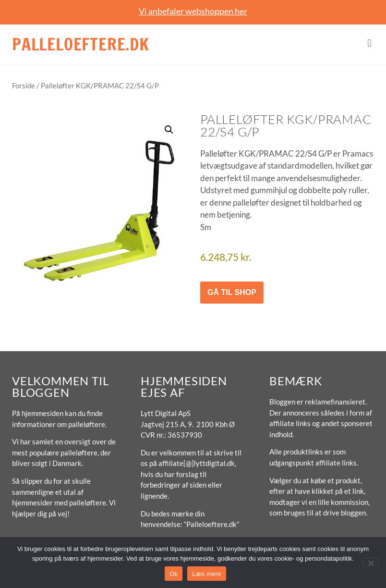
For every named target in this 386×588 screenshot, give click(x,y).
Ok (174, 574)
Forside (24, 86)
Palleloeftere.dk (81, 44)
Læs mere (207, 574)
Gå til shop (232, 292)
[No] (371, 562)
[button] (369, 43)
